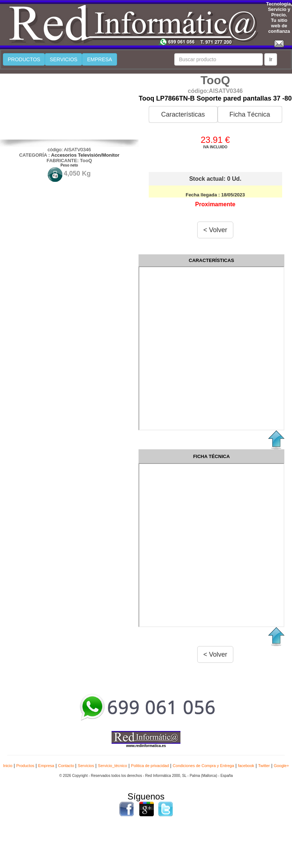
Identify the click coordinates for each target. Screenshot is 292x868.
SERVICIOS (63, 59)
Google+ (281, 766)
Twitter (264, 766)
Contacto (67, 766)
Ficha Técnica (250, 114)
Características (183, 114)
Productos (25, 766)
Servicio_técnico (113, 766)
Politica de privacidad (150, 766)
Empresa (46, 766)
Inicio (8, 766)
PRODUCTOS (24, 59)
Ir (271, 59)
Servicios (86, 766)
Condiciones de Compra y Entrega (203, 766)
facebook (246, 766)
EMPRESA (100, 59)
